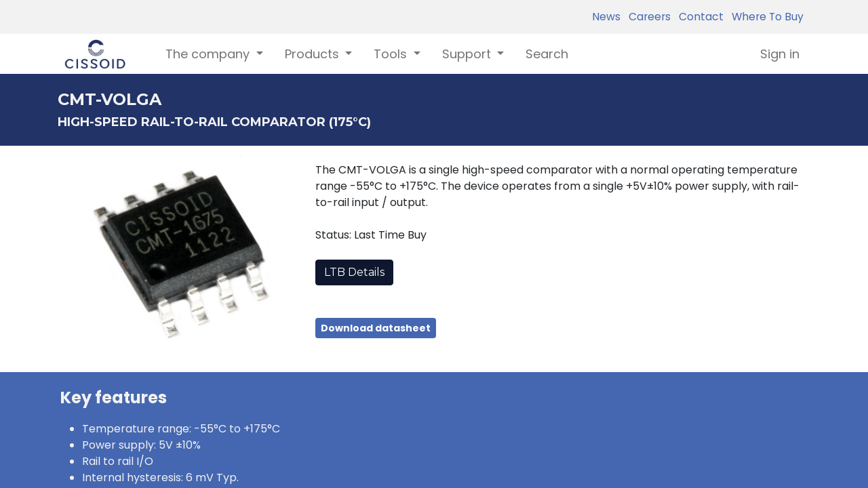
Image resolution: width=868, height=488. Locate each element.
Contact (698, 17)
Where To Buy (765, 17)
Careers (647, 17)
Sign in (780, 54)
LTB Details (354, 272)
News (606, 17)
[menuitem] (547, 54)
